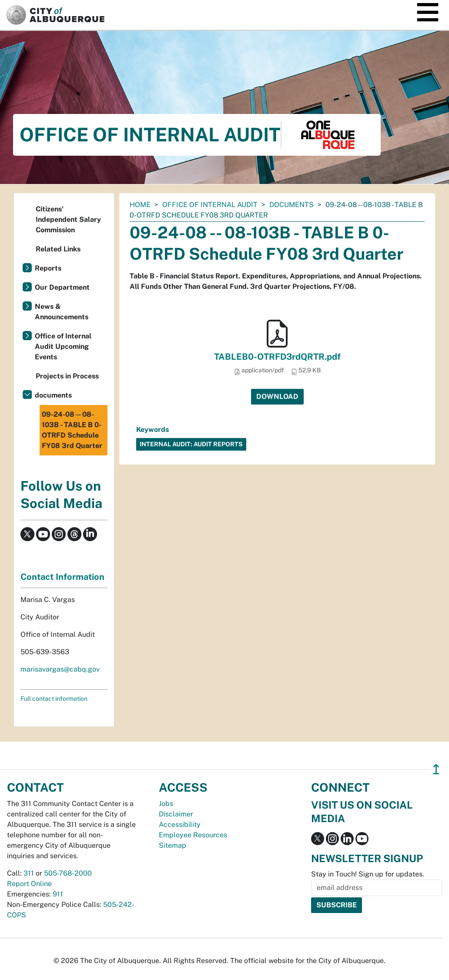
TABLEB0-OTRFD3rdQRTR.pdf (277, 357)
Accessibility (180, 824)
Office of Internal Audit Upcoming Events (63, 346)
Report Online (29, 884)
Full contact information (54, 699)
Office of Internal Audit (210, 205)
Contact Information (62, 577)
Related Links (58, 249)
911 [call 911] (58, 894)
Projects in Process (67, 376)
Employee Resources (193, 835)
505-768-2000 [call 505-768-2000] (68, 873)
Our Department (62, 287)
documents (292, 205)
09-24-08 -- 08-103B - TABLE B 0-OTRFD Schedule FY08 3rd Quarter (72, 430)
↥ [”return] (436, 769)
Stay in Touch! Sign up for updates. (368, 874)
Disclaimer (176, 814)
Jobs (166, 804)
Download (277, 396)
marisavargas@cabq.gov (60, 669)
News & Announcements (62, 312)
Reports (48, 268)
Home (140, 205)
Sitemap (173, 845)
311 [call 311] (29, 873)
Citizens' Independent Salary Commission (68, 219)
